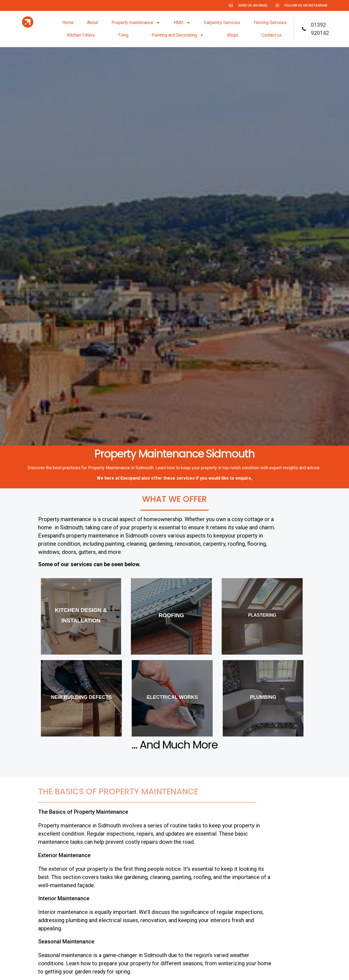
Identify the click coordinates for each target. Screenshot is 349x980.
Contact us (272, 35)
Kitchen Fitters (81, 35)
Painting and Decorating (178, 35)
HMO (182, 23)
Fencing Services (270, 23)
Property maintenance (136, 23)
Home (68, 23)
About (93, 23)
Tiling (123, 35)
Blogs (233, 35)
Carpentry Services (222, 23)
